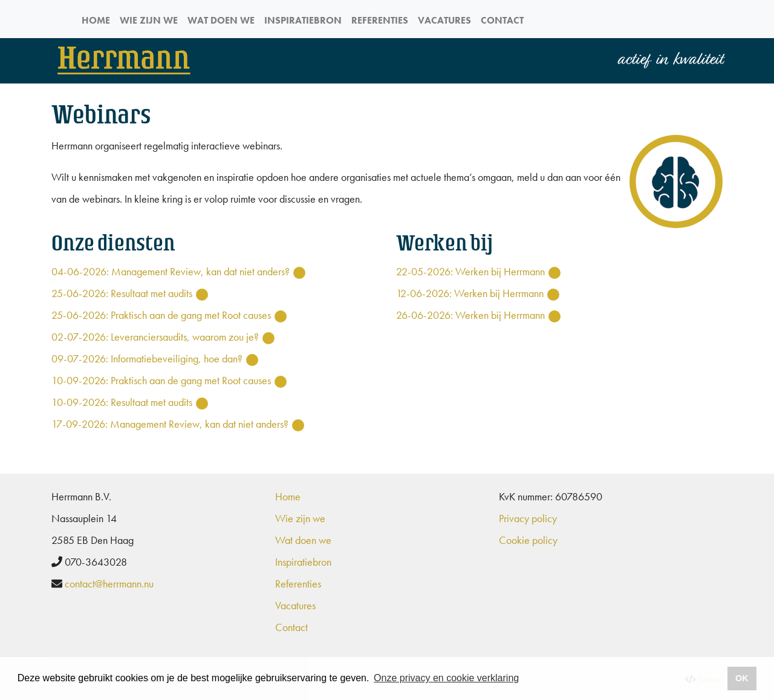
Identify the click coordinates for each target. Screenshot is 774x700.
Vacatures (444, 20)
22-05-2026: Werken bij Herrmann (470, 271)
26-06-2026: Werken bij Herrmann (470, 315)
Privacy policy (528, 518)
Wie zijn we (149, 20)
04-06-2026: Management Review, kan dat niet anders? (171, 271)
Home (96, 20)
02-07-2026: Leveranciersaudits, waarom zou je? (155, 337)
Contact (502, 20)
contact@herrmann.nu (109, 584)
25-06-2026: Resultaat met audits (122, 293)
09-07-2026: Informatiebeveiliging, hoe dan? (147, 358)
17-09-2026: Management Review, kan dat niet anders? (170, 424)
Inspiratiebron (303, 20)
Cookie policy (528, 540)
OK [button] (742, 678)
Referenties (380, 20)
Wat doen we (221, 20)
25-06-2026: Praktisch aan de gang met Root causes (161, 315)
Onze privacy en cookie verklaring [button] (446, 678)
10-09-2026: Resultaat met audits (122, 402)
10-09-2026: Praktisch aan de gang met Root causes (161, 380)
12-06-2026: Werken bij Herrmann (470, 293)
